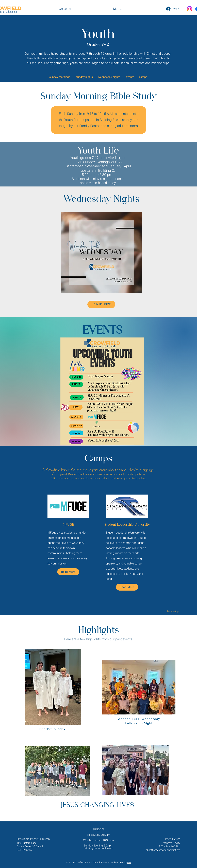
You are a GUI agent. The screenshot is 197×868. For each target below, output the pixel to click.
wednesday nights (109, 77)
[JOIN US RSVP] (101, 304)
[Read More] (68, 572)
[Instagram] (190, 9)
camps (143, 77)
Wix (129, 863)
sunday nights (84, 77)
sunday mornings (60, 77)
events (130, 77)
